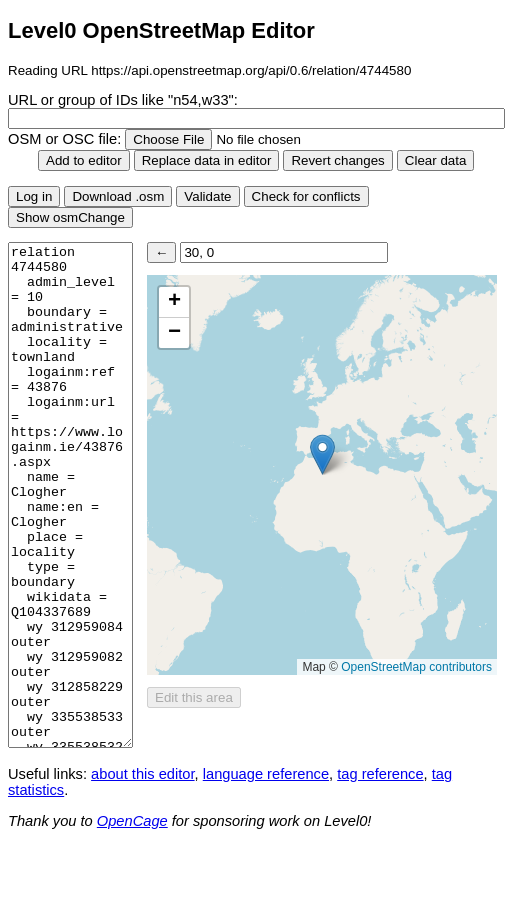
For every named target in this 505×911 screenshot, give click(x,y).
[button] (322, 454)
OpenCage (132, 821)
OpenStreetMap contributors (416, 667)
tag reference (380, 774)
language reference (266, 774)
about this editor (142, 774)
